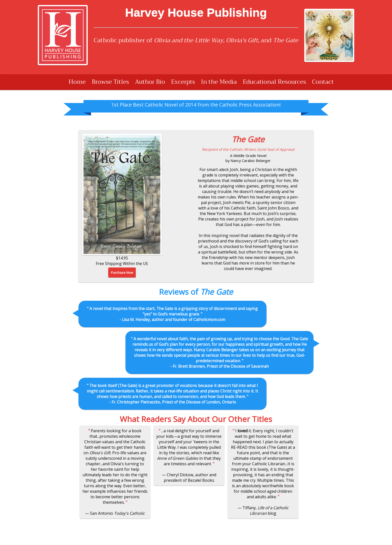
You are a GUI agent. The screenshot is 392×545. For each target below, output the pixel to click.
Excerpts (183, 82)
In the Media (219, 82)
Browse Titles (110, 82)
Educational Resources (274, 82)
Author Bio (150, 82)
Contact (323, 82)
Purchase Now (122, 272)
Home (77, 82)
